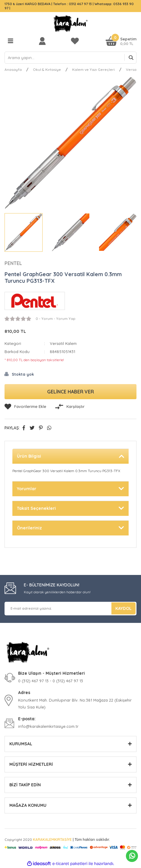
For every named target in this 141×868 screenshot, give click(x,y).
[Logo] (71, 24)
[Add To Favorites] (25, 407)
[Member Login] (44, 41)
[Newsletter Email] (70, 609)
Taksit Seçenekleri (36, 508)
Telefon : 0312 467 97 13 (72, 4)
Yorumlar (27, 489)
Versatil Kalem (63, 343)
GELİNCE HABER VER (70, 392)
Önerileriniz (29, 528)
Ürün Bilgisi (29, 456)
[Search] (70, 58)
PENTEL (13, 263)
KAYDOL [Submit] (123, 608)
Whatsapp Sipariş (132, 856)
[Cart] (121, 41)
